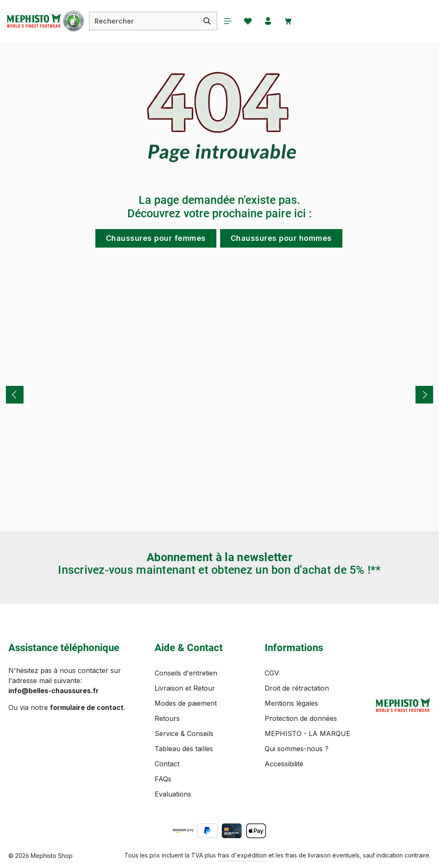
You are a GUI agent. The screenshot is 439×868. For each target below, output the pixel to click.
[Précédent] (15, 395)
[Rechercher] (213, 21)
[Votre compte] (276, 21)
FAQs (163, 779)
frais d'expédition (242, 855)
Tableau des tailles (184, 749)
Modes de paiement (186, 703)
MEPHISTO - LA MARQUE (308, 733)
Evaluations (173, 794)
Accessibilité (284, 764)
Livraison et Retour (185, 688)
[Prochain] (424, 395)
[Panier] (297, 21)
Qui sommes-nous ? (297, 749)
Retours (167, 718)
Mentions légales (291, 703)
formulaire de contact (87, 707)
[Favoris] (255, 21)
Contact (167, 764)
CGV (272, 673)
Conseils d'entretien (186, 673)
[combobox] (149, 21)
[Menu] (234, 21)
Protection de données (301, 718)
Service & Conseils (184, 733)
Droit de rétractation (297, 688)
